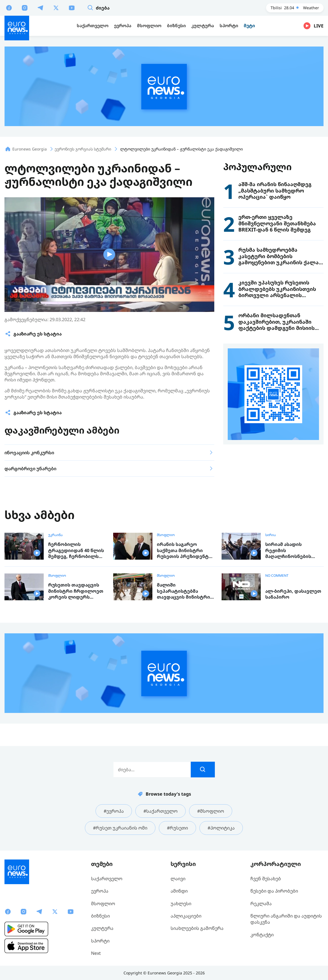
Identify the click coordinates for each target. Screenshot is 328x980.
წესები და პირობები (274, 891)
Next (96, 953)
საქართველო (107, 879)
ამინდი (179, 891)
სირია (271, 535)
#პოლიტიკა (221, 828)
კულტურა (102, 928)
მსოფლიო (166, 535)
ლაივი (178, 879)
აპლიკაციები (186, 916)
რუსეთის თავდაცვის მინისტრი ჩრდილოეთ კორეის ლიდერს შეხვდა (76, 591)
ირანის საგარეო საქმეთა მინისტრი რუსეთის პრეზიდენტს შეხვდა (184, 551)
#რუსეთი (177, 828)
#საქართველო (160, 811)
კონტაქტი (262, 935)
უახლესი (181, 903)
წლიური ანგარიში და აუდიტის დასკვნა (286, 919)
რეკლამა (261, 903)
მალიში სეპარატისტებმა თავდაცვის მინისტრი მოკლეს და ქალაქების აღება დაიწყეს (185, 591)
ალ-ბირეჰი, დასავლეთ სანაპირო (293, 594)
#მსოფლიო (211, 811)
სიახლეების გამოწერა (197, 928)
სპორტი (100, 941)
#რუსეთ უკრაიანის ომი (120, 828)
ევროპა (100, 891)
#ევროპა (114, 811)
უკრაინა (55, 535)
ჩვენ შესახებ (266, 879)
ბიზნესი (100, 916)
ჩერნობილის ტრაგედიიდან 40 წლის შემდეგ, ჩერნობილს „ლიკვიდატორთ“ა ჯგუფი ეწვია (76, 551)
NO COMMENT (277, 576)
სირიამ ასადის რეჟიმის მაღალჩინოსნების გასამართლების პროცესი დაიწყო (288, 551)
